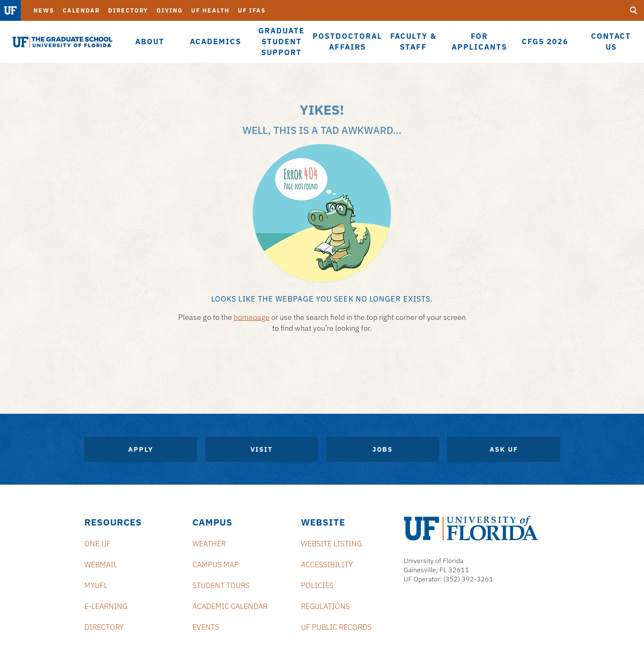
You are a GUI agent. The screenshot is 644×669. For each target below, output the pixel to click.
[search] (634, 10)
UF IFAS (252, 10)
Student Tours (221, 585)
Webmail (101, 565)
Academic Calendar (230, 606)
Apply (141, 449)
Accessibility (327, 565)
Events (206, 627)
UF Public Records (336, 627)
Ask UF (504, 449)
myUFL (96, 585)
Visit (261, 449)
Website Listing (331, 544)
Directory (128, 10)
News (44, 10)
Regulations (325, 606)
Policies (317, 585)
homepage (252, 317)
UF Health (210, 10)
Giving (170, 10)
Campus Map (216, 565)
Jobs (383, 449)
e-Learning (106, 606)
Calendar (81, 10)
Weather (209, 544)
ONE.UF (97, 544)
